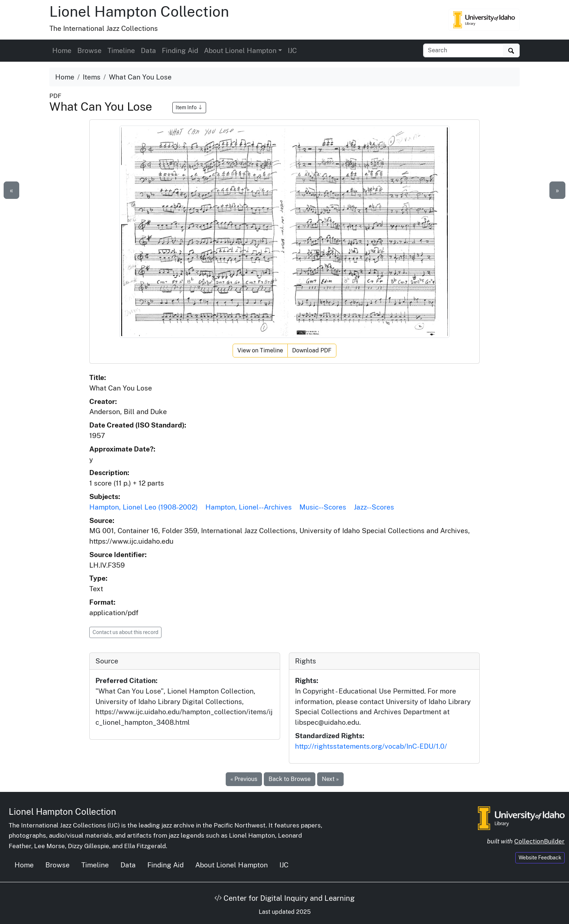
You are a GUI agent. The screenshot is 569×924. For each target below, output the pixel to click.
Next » (330, 779)
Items (92, 77)
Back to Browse (290, 779)
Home (62, 50)
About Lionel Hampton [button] (240, 50)
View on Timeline (260, 350)
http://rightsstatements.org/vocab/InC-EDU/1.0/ (371, 746)
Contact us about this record (125, 632)
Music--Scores (323, 507)
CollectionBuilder (539, 841)
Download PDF (312, 350)
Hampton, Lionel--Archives (249, 507)
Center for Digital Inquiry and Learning (284, 898)
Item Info (189, 107)
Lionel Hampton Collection (139, 11)
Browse (89, 50)
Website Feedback (540, 858)
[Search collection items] (463, 50)
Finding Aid (180, 50)
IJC (292, 50)
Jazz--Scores (374, 507)
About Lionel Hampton (232, 865)
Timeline (121, 50)
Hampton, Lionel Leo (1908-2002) (144, 507)
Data (148, 50)
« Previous (244, 779)
